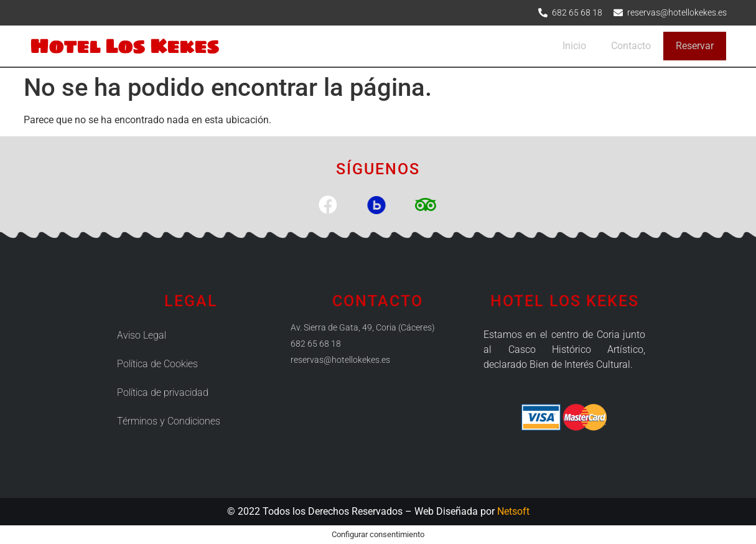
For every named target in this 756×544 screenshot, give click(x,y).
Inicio (574, 46)
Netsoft (513, 511)
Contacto (631, 46)
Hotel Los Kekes (124, 46)
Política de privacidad (163, 392)
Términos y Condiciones (169, 421)
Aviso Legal (142, 335)
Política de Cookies (157, 364)
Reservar (695, 46)
